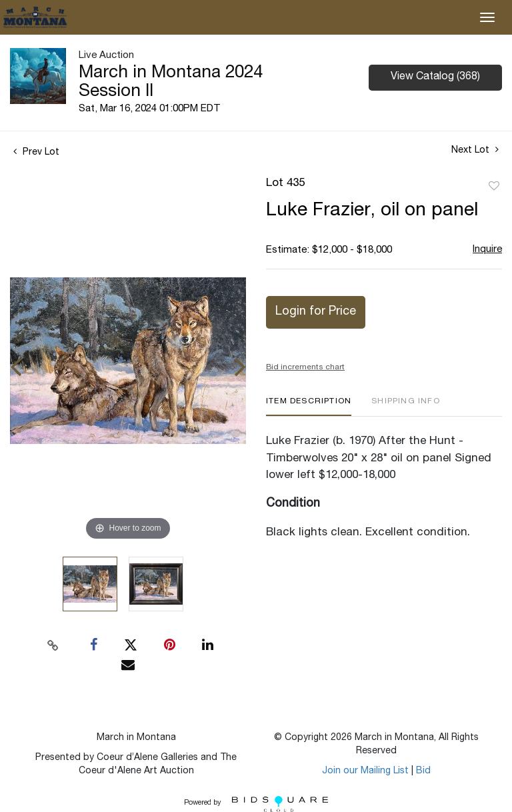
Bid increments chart (305, 367)
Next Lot (475, 150)
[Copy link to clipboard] (53, 645)
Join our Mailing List (365, 771)
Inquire (487, 250)
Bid (423, 771)
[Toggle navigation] (487, 17)
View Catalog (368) (435, 77)
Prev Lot (36, 153)
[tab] (309, 406)
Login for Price (316, 312)
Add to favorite (494, 187)
